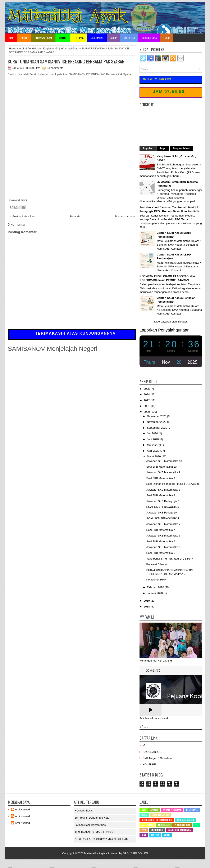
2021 (147, 406)
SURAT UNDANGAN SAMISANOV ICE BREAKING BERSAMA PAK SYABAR (66, 61)
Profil (24, 38)
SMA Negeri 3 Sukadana (157, 758)
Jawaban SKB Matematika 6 (163, 536)
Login (167, 38)
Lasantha (77, 863)
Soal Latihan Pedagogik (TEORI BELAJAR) (172, 484)
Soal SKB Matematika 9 (161, 478)
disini (24, 200)
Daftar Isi (129, 38)
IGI (144, 745)
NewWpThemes (43, 863)
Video (167, 835)
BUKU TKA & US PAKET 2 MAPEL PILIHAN (101, 839)
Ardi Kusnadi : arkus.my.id (154, 718)
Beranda (75, 216)
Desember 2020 (157, 416)
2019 (147, 601)
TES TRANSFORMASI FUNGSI (94, 832)
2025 (147, 389)
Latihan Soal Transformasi (90, 825)
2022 (147, 400)
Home (11, 38)
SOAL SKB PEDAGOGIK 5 (163, 507)
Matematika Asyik (95, 853)
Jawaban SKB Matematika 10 (164, 461)
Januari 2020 (155, 593)
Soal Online (97, 38)
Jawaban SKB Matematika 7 (163, 524)
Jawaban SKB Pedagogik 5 (163, 501)
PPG (197, 825)
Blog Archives (181, 148)
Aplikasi (154, 810)
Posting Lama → (125, 216)
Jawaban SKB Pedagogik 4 (163, 513)
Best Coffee (192, 810)
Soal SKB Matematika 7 (161, 530)
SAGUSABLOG (152, 752)
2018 (147, 607)
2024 (147, 394)
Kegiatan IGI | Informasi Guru (61, 48)
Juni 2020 (153, 439)
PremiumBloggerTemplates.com (100, 863)
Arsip (114, 38)
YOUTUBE (149, 764)
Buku (144, 815)
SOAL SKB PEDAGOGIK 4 (163, 518)
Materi (63, 38)
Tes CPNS (155, 835)
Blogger (182, 322)
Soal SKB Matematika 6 (161, 541)
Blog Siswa (181, 863)
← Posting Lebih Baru (22, 216)
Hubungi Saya (149, 38)
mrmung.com (166, 863)
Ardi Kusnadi (23, 809)
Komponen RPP (156, 580)
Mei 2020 (153, 445)
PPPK (144, 830)
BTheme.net (124, 863)
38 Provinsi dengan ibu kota (92, 818)
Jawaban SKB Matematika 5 (163, 547)
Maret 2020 (154, 456)
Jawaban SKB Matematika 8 (163, 490)
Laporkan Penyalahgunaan (165, 330)
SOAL (144, 835)
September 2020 (157, 428)
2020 (147, 412)
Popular (148, 148)
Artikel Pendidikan (30, 48)
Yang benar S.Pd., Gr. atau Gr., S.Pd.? (169, 559)
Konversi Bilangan (157, 564)
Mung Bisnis (151, 863)
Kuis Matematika (185, 820)
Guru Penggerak (160, 815)
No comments (55, 68)
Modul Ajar (164, 825)
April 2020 (154, 451)
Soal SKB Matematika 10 (161, 467)
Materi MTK (147, 825)
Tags (163, 148)
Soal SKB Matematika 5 (161, 553)
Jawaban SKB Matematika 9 (163, 472)
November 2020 (157, 422)
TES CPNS (78, 38)
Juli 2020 (153, 433)
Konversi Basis (84, 811)
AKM (144, 810)
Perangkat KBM (43, 38)
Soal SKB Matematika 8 (161, 495)
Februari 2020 (156, 587)
